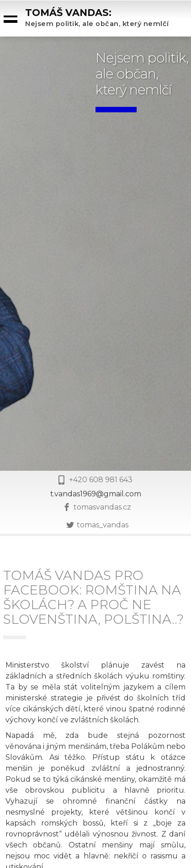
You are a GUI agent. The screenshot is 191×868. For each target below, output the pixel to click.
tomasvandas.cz (102, 507)
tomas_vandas (103, 525)
